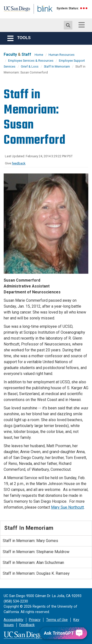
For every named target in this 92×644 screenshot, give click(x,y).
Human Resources (62, 55)
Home (39, 55)
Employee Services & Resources (31, 61)
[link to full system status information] (84, 8)
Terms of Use (57, 620)
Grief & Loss (30, 66)
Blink (39, 16)
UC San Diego (14, 11)
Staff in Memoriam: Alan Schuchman (33, 563)
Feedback (27, 625)
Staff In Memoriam (57, 66)
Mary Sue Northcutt (67, 507)
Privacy (35, 620)
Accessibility (13, 620)
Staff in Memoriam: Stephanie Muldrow (36, 552)
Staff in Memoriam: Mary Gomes (30, 541)
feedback (19, 163)
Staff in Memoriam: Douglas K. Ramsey (36, 573)
